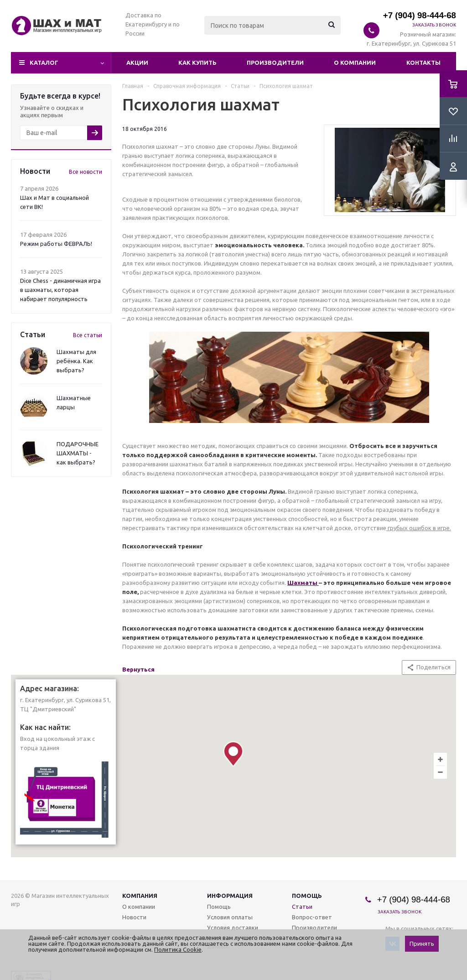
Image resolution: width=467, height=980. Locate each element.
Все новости (86, 172)
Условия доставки (233, 928)
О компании (355, 63)
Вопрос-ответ (312, 917)
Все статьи (88, 335)
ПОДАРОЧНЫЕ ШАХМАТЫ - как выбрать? (78, 453)
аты (311, 583)
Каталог (44, 63)
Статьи (302, 907)
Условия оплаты (230, 917)
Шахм (296, 583)
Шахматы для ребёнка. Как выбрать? (76, 361)
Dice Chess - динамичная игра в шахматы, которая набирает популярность (60, 290)
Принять (422, 944)
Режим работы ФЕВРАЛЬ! (56, 244)
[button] (233, 754)
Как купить (197, 63)
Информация (230, 896)
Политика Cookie (178, 949)
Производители (275, 63)
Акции (137, 63)
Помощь (307, 896)
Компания (140, 896)
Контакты (423, 63)
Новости (134, 917)
